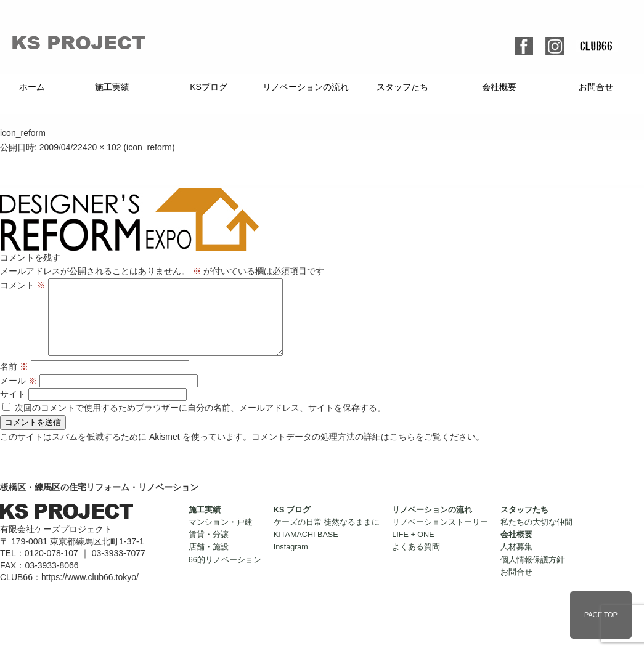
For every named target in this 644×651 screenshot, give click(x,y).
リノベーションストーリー (440, 537)
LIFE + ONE (413, 549)
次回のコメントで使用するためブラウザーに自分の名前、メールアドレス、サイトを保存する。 (200, 423)
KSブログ (209, 87)
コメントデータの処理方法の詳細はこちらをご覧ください (364, 451)
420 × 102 (102, 147)
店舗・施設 (209, 562)
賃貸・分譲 (209, 549)
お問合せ (596, 87)
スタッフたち (402, 87)
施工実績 (112, 87)
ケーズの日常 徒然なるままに (327, 537)
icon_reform (149, 147)
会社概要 (499, 87)
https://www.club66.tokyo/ (90, 592)
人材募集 (516, 562)
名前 (14, 381)
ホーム (32, 87)
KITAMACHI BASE (306, 549)
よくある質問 (416, 562)
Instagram (291, 562)
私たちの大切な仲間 (536, 537)
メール (18, 395)
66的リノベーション (225, 575)
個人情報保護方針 (532, 575)
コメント (23, 285)
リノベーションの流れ (306, 87)
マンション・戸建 (221, 537)
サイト (13, 409)
